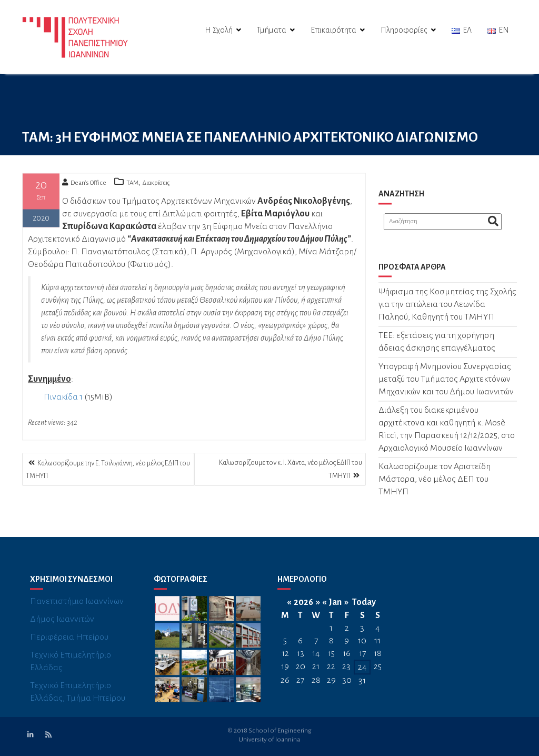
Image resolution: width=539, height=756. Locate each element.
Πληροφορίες (404, 30)
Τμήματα (272, 30)
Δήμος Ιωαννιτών (62, 629)
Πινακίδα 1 (63, 400)
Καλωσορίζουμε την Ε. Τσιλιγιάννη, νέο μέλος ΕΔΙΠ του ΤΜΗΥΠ (108, 470)
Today (364, 611)
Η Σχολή (219, 30)
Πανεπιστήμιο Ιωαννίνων (77, 611)
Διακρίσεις (156, 186)
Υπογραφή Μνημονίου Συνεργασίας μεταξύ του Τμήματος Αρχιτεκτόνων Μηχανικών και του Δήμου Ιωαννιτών (446, 383)
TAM (132, 186)
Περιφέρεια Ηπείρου (69, 646)
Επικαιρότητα (333, 30)
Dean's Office (84, 186)
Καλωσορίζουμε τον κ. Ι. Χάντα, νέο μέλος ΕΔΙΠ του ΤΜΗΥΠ (291, 469)
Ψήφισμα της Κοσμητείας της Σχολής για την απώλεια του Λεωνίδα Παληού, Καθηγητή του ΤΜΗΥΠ (447, 308)
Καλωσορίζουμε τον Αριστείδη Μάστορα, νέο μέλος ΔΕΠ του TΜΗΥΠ (435, 483)
